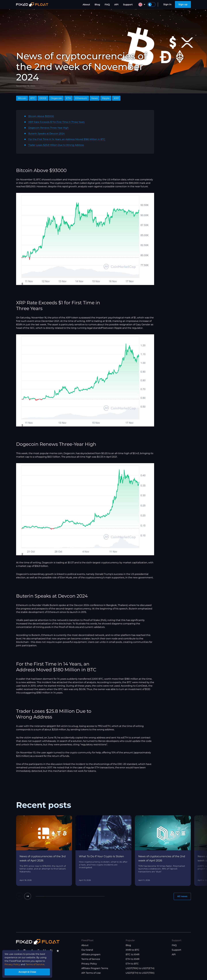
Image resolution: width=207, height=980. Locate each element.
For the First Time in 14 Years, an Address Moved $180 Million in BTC (67, 139)
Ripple (106, 98)
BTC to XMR (133, 954)
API (116, 5)
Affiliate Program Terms (95, 968)
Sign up (183, 4)
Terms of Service (91, 959)
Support (128, 5)
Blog (97, 5)
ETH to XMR (133, 959)
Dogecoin (56, 98)
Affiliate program (91, 954)
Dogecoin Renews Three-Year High (48, 128)
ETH (68, 98)
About (86, 5)
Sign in (167, 4)
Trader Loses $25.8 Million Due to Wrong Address (56, 145)
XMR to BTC (133, 950)
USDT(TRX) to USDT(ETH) (140, 968)
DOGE (43, 98)
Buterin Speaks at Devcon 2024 (47, 133)
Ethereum (81, 98)
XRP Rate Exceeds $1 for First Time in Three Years (56, 122)
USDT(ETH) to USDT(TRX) (140, 973)
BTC (33, 98)
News (95, 98)
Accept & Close (27, 972)
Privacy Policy (89, 964)
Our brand (87, 950)
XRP (116, 98)
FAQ (107, 5)
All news (182, 896)
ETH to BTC (132, 964)
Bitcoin (22, 98)
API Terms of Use (91, 973)
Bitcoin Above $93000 (41, 116)
